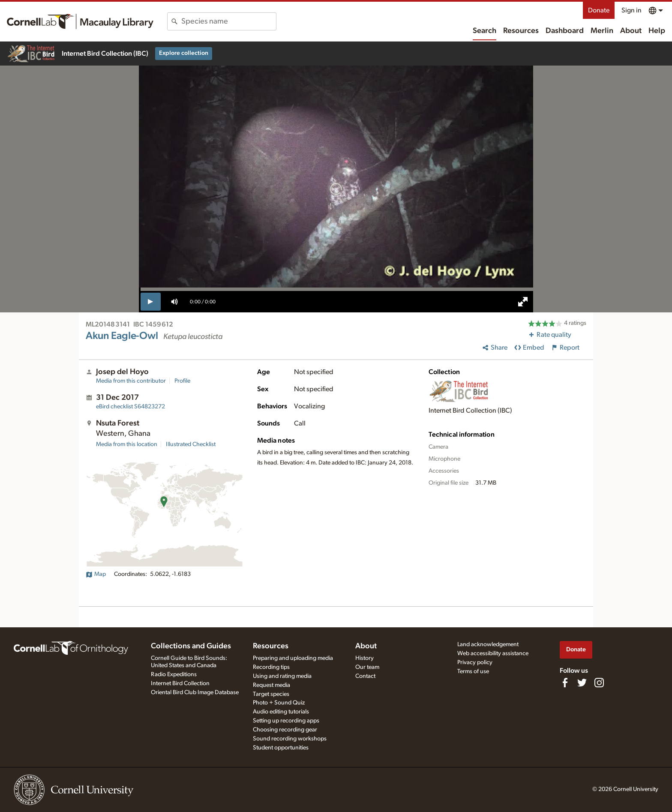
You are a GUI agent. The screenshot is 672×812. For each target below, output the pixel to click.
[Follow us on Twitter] (582, 683)
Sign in (631, 10)
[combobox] (229, 21)
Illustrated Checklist (191, 444)
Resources (521, 31)
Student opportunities (281, 748)
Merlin (602, 31)
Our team (367, 667)
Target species (271, 694)
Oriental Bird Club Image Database (195, 692)
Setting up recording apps (286, 721)
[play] (151, 302)
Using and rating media (282, 676)
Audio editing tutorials (281, 712)
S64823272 (130, 407)
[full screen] (523, 302)
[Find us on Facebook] (565, 683)
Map (96, 574)
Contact (365, 676)
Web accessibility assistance (493, 653)
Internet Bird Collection (180, 683)
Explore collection (184, 53)
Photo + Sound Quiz (279, 703)
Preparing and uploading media (293, 658)
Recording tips (271, 667)
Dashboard (565, 31)
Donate (599, 10)
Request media (271, 685)
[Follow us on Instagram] (599, 683)
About (631, 31)
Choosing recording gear (285, 730)
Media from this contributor (131, 381)
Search (484, 31)
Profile (182, 381)
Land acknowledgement (488, 644)
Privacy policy (475, 662)
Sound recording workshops (290, 739)
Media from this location (127, 444)
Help (657, 31)
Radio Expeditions (174, 674)
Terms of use (473, 671)
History (364, 658)
